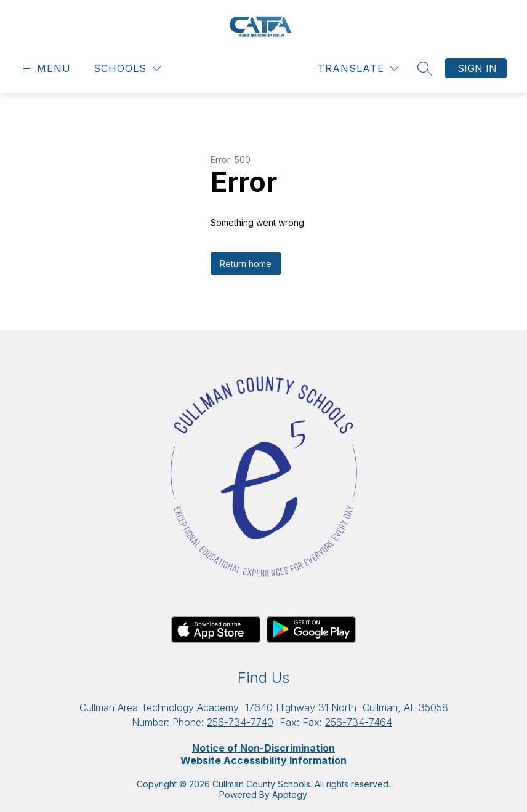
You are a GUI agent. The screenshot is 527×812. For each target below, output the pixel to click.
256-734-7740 (240, 722)
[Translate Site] (358, 69)
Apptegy (290, 794)
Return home (246, 264)
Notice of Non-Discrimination (263, 748)
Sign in (477, 68)
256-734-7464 (359, 722)
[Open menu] (45, 69)
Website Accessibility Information (263, 760)
